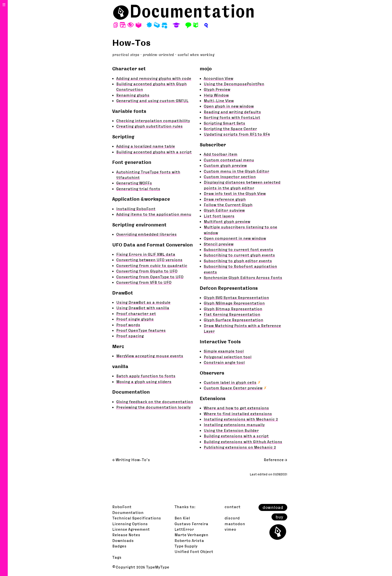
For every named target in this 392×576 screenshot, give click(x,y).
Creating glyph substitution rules (149, 126)
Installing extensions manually (234, 425)
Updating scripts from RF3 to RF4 (237, 134)
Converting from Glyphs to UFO (147, 271)
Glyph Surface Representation (233, 320)
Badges (119, 546)
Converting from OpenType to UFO (150, 277)
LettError (184, 529)
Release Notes (126, 535)
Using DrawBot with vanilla (143, 308)
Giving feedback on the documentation (155, 402)
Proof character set (136, 314)
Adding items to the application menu (154, 214)
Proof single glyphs (135, 319)
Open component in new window (235, 238)
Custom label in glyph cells (230, 382)
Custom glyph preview (225, 165)
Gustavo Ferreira (191, 524)
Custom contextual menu (229, 160)
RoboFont (122, 507)
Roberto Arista (189, 540)
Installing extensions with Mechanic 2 (241, 419)
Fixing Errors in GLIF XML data (146, 254)
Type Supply (186, 546)
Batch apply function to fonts (146, 376)
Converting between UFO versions (149, 260)
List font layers (219, 216)
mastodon (235, 524)
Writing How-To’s (133, 460)
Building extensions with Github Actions (243, 442)
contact (232, 507)
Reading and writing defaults (232, 112)
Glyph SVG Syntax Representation (236, 298)
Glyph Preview (217, 89)
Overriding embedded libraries (146, 234)
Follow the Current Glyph (228, 205)
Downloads (123, 540)
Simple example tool (224, 351)
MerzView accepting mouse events (150, 356)
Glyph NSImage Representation (234, 303)
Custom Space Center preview (233, 388)
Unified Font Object (194, 551)
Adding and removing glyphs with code (154, 78)
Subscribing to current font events (238, 249)
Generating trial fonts (138, 189)
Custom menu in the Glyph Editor (236, 171)
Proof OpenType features (141, 330)
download (273, 507)
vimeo (230, 529)
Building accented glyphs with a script (154, 152)
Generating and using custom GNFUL (152, 101)
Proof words (128, 325)
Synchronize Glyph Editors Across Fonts (243, 277)
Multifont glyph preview (227, 221)
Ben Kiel (182, 518)
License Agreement (131, 529)
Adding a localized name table (146, 146)
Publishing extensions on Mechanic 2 (240, 447)
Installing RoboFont (136, 209)
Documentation (192, 11)
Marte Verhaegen (191, 535)
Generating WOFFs (134, 183)
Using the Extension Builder (231, 430)
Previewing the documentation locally (153, 407)
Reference (274, 460)
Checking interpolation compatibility (153, 121)
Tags (117, 557)
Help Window (216, 95)
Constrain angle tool (224, 362)
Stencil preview (219, 244)
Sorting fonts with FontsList (232, 117)
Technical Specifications (137, 518)
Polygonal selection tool (228, 357)
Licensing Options (130, 524)
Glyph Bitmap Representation (233, 309)
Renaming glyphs (133, 95)
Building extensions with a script (236, 436)
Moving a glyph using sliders (144, 382)
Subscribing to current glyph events (239, 255)
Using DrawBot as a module (143, 302)
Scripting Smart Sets (224, 123)
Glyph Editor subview (224, 210)
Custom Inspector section (230, 177)
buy (279, 517)
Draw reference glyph (225, 199)
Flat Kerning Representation (232, 314)
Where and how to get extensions (236, 408)
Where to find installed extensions (238, 414)
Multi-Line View (219, 101)
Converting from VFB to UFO (144, 282)
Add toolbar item (221, 154)
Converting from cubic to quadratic (152, 265)
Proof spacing (130, 336)
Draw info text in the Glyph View (235, 193)
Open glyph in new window (229, 106)
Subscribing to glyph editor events (238, 261)
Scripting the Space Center (230, 129)
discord (232, 518)
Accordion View (218, 78)
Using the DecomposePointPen (234, 84)
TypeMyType (158, 567)
